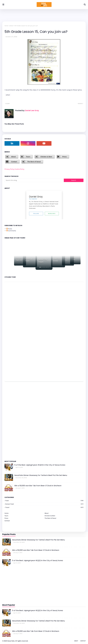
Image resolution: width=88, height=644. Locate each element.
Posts (9, 229)
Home (6, 26)
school (11, 26)
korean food (44, 504)
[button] (40, 267)
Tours (28, 157)
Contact (14, 162)
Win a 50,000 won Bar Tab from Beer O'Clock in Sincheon (38, 486)
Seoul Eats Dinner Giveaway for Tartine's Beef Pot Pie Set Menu (41, 475)
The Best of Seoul (34, 162)
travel (44, 507)
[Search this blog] (34, 180)
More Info (52, 214)
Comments (11, 231)
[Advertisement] (11, 421)
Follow (36, 214)
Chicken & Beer (46, 157)
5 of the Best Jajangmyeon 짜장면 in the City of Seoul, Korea (40, 465)
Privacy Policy (9, 169)
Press (64, 157)
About (13, 157)
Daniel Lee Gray (32, 110)
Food (44, 501)
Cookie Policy (20, 169)
